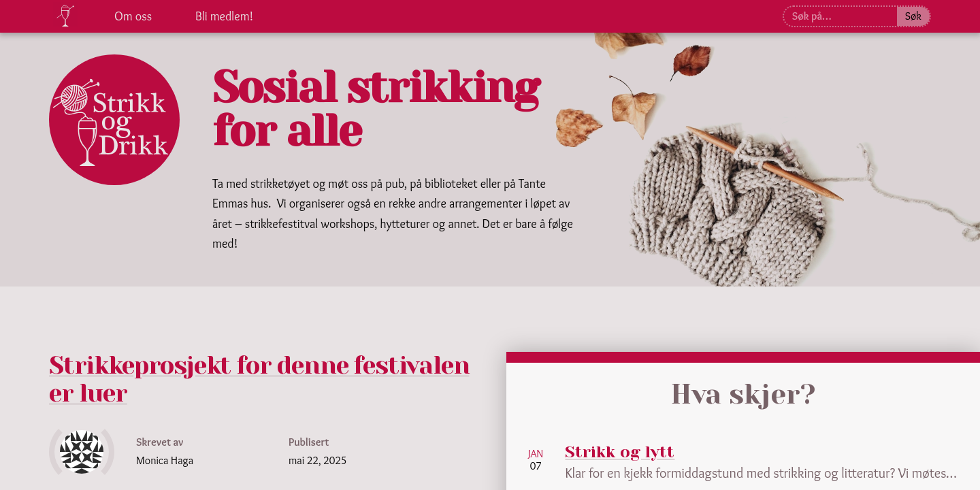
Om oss (133, 16)
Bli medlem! (224, 16)
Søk (913, 16)
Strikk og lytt (621, 452)
